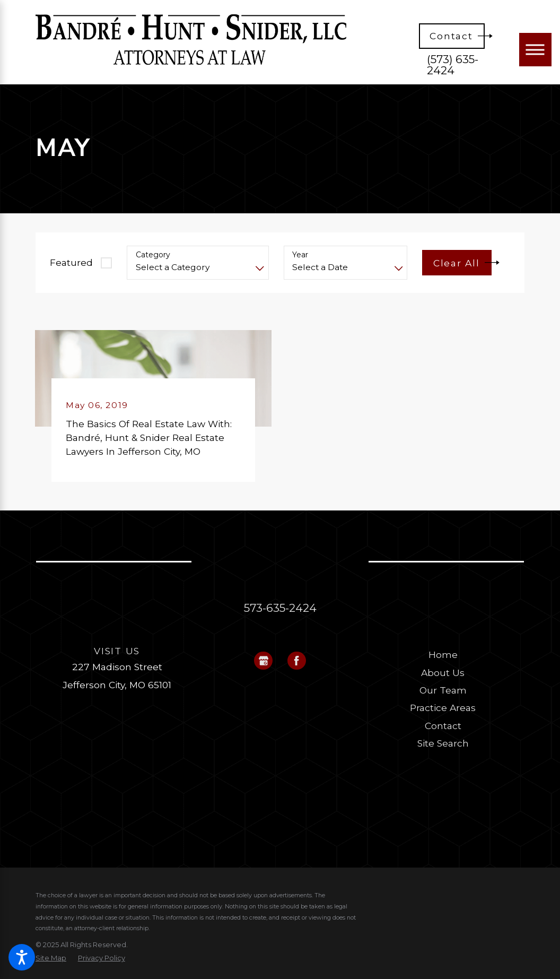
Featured (71, 262)
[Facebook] (297, 661)
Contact (443, 726)
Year (300, 255)
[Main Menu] (535, 49)
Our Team (443, 690)
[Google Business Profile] (263, 661)
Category (153, 255)
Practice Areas (443, 708)
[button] (22, 957)
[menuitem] (443, 655)
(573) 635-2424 (453, 65)
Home (443, 655)
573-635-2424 (280, 608)
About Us (443, 673)
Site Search (443, 743)
